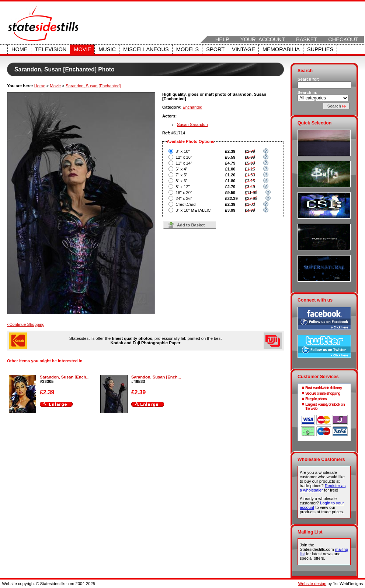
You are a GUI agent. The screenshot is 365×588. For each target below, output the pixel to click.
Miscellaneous (146, 49)
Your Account (263, 39)
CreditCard (185, 204)
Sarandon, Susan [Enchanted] (93, 86)
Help (222, 39)
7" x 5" (181, 175)
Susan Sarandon (192, 124)
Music (107, 49)
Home (20, 49)
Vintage (244, 49)
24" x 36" (184, 198)
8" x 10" (182, 151)
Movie (82, 49)
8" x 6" (181, 181)
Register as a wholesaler (323, 488)
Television (51, 49)
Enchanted (192, 107)
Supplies (320, 49)
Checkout (343, 39)
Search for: (308, 79)
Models (187, 49)
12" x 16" (184, 157)
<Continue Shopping (26, 324)
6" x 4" (181, 169)
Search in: (307, 92)
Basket (307, 39)
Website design (312, 584)
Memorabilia (281, 49)
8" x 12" (182, 187)
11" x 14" (184, 163)
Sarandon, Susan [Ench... (65, 377)
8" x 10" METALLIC (193, 210)
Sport (215, 49)
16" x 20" (184, 193)
